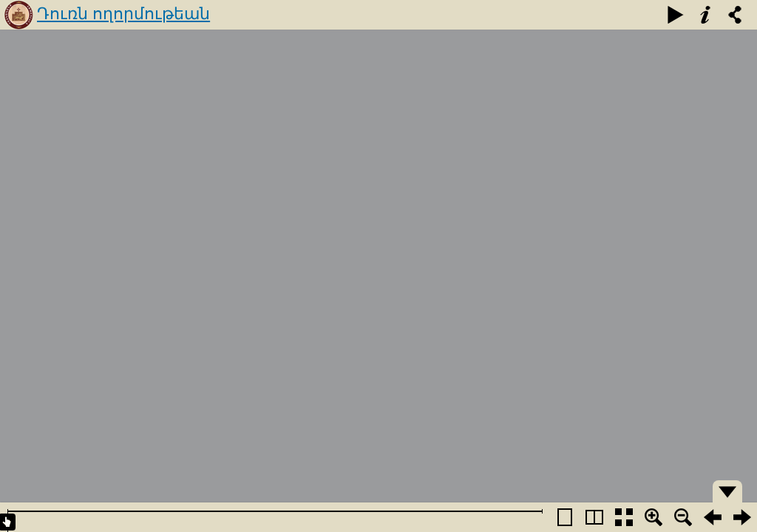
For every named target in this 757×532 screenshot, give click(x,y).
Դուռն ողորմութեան (123, 14)
